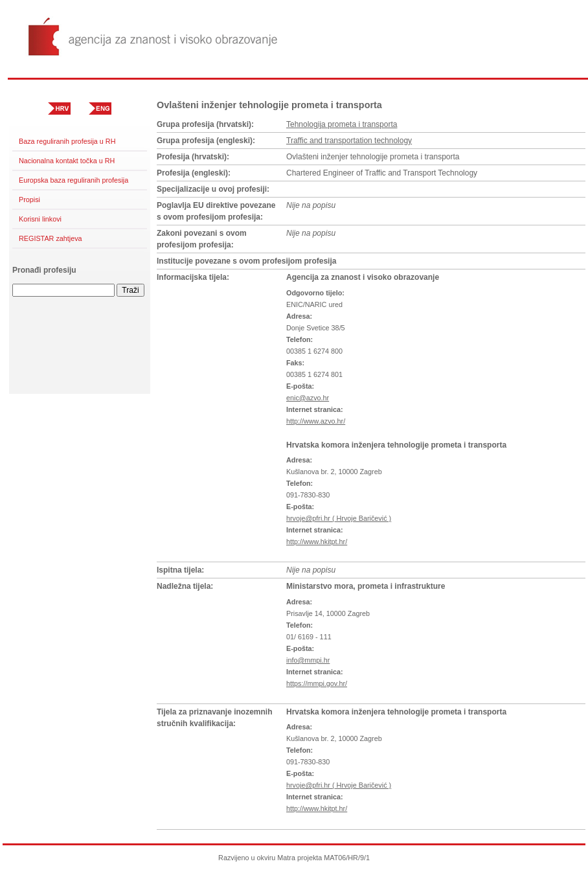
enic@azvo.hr (308, 398)
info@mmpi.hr (308, 660)
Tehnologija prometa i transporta (342, 124)
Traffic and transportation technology (349, 141)
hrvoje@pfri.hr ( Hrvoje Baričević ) (339, 518)
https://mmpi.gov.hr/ (317, 683)
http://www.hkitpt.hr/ (317, 542)
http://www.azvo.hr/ (316, 421)
